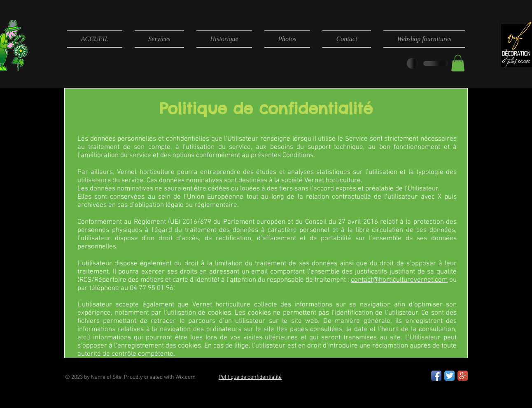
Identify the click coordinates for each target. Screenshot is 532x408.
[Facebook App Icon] (436, 376)
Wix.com (185, 377)
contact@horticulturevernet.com (399, 280)
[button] (458, 63)
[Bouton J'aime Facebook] (325, 377)
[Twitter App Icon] (449, 376)
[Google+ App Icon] (463, 376)
